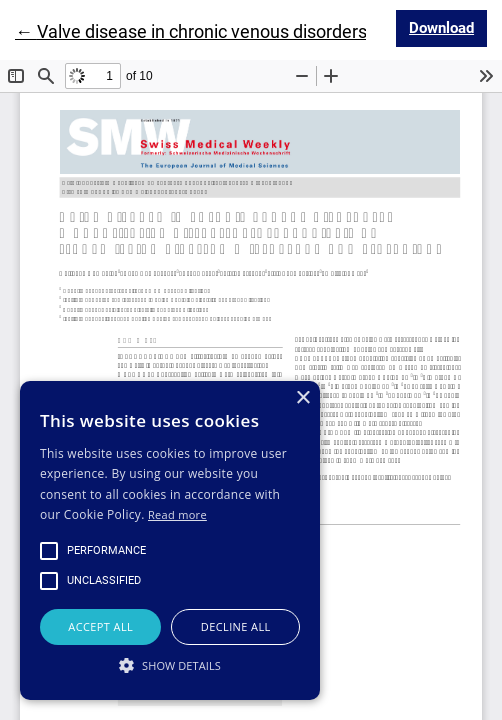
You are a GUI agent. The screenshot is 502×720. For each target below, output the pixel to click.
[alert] (170, 540)
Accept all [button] (100, 626)
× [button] (302, 398)
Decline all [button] (236, 626)
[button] (170, 665)
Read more (177, 514)
